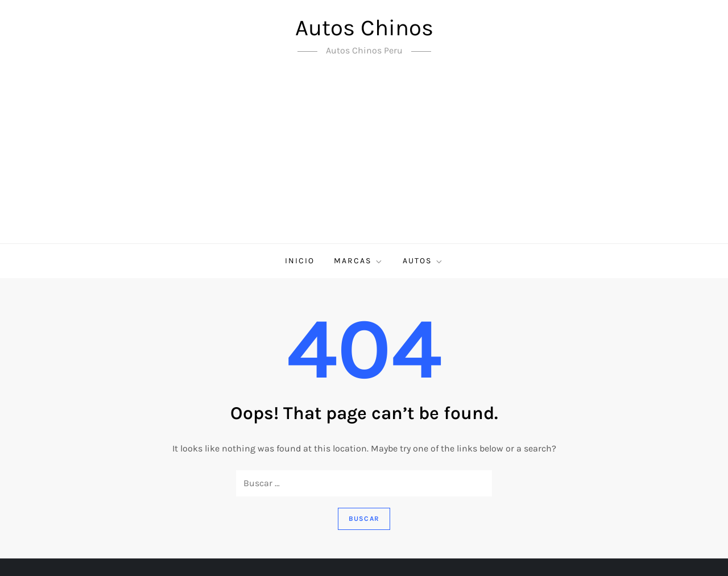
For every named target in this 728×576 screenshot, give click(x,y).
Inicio (300, 261)
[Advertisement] (364, 158)
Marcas (359, 261)
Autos (423, 261)
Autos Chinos (364, 28)
